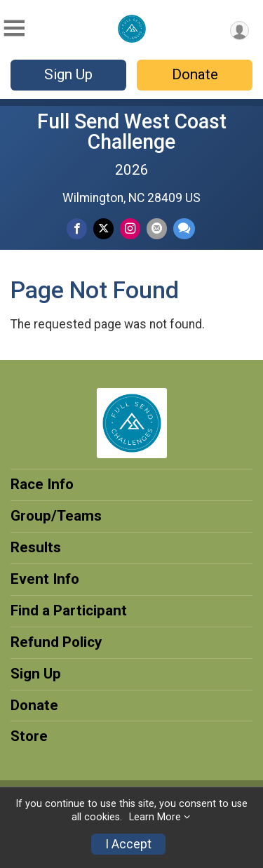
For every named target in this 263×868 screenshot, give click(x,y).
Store (29, 736)
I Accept (128, 844)
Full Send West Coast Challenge (132, 132)
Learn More (155, 817)
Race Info (42, 484)
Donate (195, 74)
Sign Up (68, 74)
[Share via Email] (157, 228)
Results (36, 547)
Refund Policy (56, 642)
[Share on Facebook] (77, 228)
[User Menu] (240, 31)
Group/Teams (56, 516)
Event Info (45, 579)
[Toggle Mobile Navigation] (14, 28)
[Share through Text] (184, 228)
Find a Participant (69, 610)
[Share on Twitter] (103, 228)
